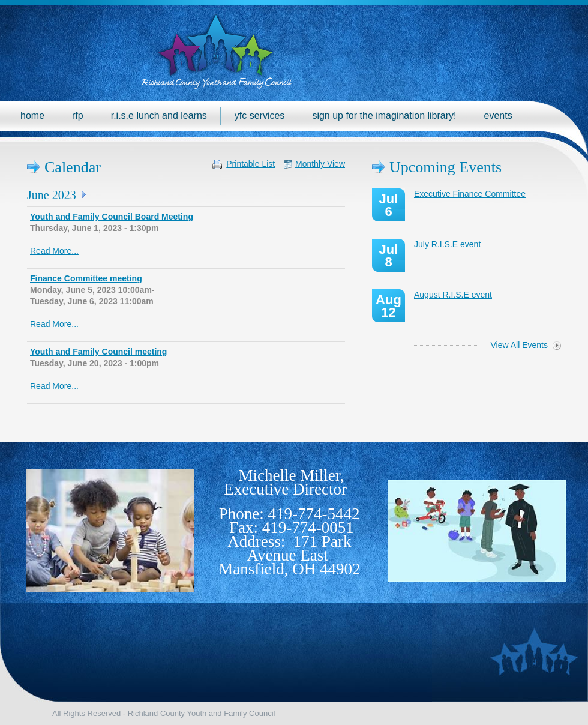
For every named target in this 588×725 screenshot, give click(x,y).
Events (498, 116)
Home (32, 116)
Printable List (250, 164)
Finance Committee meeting (86, 278)
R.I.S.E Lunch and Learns (159, 116)
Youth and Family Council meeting (98, 352)
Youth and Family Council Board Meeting (112, 217)
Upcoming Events (445, 167)
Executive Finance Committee (470, 194)
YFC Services (260, 116)
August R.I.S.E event (453, 295)
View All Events (519, 345)
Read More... (54, 251)
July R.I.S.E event (447, 244)
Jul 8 (389, 256)
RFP (78, 116)
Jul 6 (389, 205)
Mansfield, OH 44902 (289, 569)
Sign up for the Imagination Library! (384, 116)
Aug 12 (388, 306)
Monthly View (320, 164)
